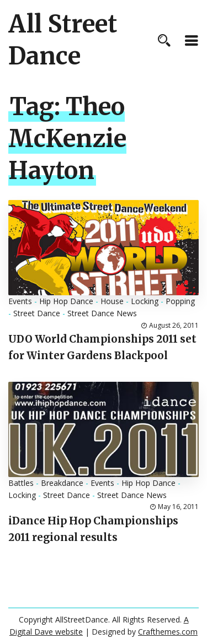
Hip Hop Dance (66, 301)
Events (20, 301)
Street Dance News (102, 313)
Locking (145, 301)
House (112, 301)
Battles (21, 483)
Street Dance (37, 313)
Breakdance (62, 483)
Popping (180, 301)
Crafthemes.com (168, 632)
